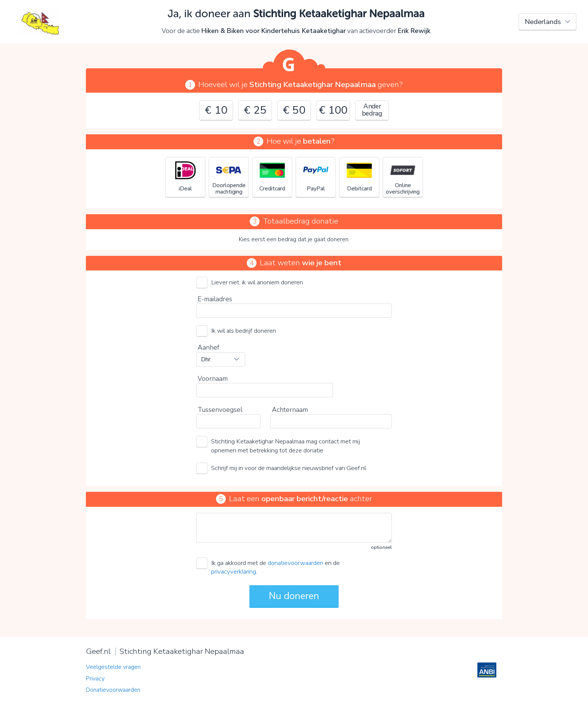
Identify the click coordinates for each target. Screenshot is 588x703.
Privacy (95, 679)
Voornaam (213, 379)
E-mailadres (215, 299)
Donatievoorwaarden (113, 690)
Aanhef (208, 347)
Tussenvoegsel (220, 410)
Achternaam (290, 410)
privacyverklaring (234, 572)
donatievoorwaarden (295, 563)
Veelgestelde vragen (113, 667)
